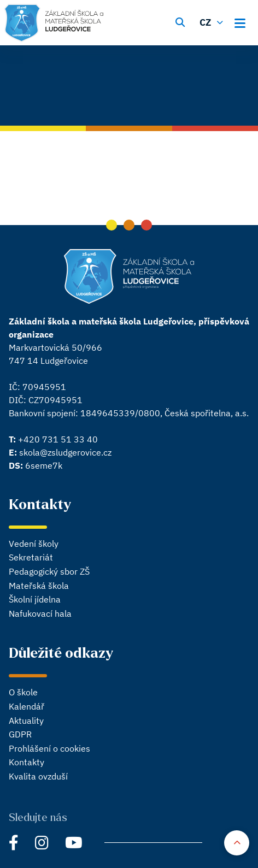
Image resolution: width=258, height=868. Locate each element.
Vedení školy (34, 544)
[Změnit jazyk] (213, 21)
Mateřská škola (39, 586)
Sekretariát (31, 557)
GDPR (20, 734)
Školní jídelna (35, 599)
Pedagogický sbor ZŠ (49, 571)
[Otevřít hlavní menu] (243, 21)
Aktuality (26, 721)
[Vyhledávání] (180, 21)
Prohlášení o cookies (49, 748)
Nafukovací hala (40, 613)
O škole (23, 692)
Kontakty (27, 762)
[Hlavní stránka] (54, 23)
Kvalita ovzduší (38, 776)
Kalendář (27, 706)
